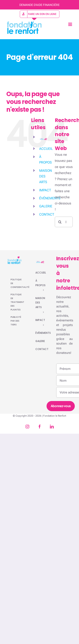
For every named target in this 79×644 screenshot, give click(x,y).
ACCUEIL (46, 149)
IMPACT (45, 190)
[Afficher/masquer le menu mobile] (70, 24)
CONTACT (47, 214)
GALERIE (46, 206)
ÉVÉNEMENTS (50, 198)
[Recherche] (60, 222)
